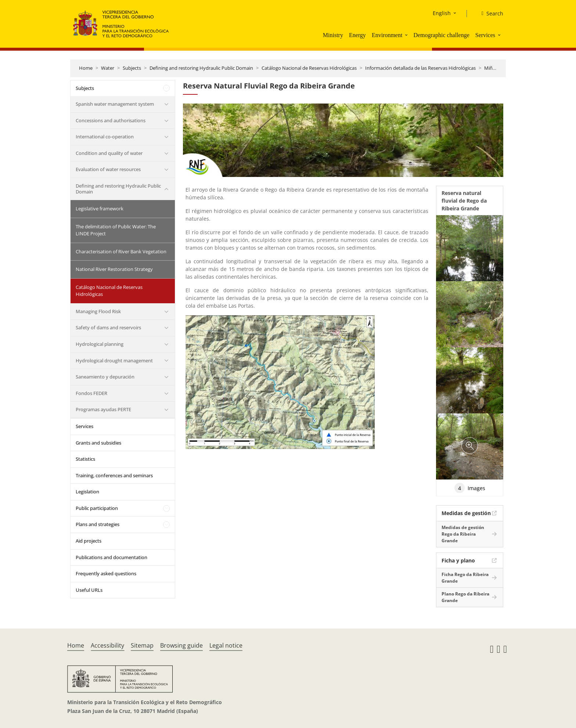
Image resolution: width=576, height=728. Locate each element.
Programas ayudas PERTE (103, 409)
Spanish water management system (115, 104)
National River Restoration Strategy (114, 269)
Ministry (333, 35)
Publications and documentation (111, 557)
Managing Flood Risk (98, 311)
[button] (407, 35)
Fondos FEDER (91, 393)
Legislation (87, 492)
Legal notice (226, 645)
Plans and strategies (98, 524)
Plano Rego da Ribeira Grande (465, 597)
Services (485, 35)
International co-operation (105, 137)
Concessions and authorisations (111, 120)
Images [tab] (470, 488)
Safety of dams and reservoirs (108, 327)
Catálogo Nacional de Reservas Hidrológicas (309, 68)
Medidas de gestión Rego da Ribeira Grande (463, 534)
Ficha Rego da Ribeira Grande (465, 578)
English (442, 13)
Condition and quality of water (109, 153)
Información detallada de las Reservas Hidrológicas (420, 68)
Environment (387, 35)
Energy (357, 35)
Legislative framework (100, 209)
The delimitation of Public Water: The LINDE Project (116, 230)
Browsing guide (181, 645)
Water (108, 68)
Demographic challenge (441, 35)
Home (86, 68)
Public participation (97, 508)
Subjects (132, 68)
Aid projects (89, 541)
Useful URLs (89, 590)
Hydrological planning (100, 344)
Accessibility (107, 645)
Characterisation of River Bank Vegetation (121, 251)
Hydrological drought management (114, 361)
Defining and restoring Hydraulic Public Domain (201, 68)
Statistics (85, 459)
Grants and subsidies (98, 443)
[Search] (489, 14)
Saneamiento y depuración (105, 377)
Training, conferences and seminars (114, 475)
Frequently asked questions (106, 573)
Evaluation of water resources (108, 169)
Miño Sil (493, 68)
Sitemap (142, 645)
